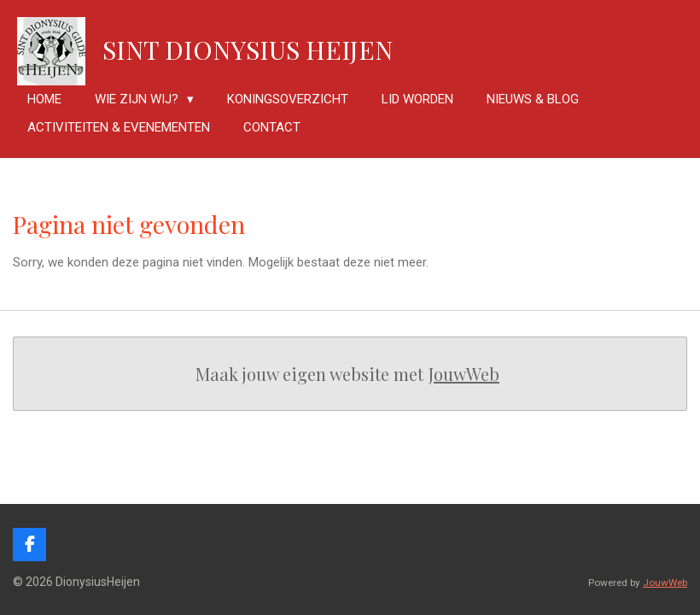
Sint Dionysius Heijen (248, 50)
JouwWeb (464, 374)
